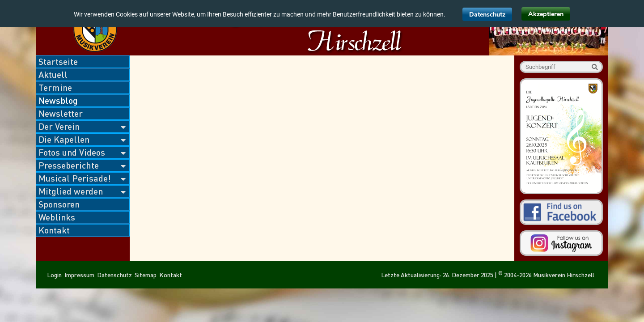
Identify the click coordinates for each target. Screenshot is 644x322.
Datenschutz (487, 15)
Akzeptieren (546, 14)
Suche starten (595, 67)
